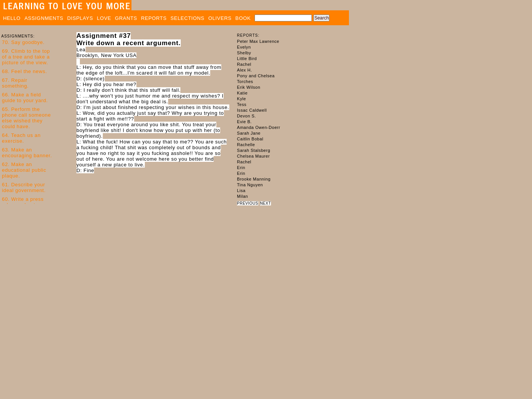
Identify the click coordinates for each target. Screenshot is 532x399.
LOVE (104, 18)
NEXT (265, 203)
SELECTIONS (187, 18)
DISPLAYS (80, 18)
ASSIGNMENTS (44, 18)
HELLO (12, 18)
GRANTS (126, 18)
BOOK (243, 18)
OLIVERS (220, 18)
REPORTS (154, 18)
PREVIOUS (248, 203)
